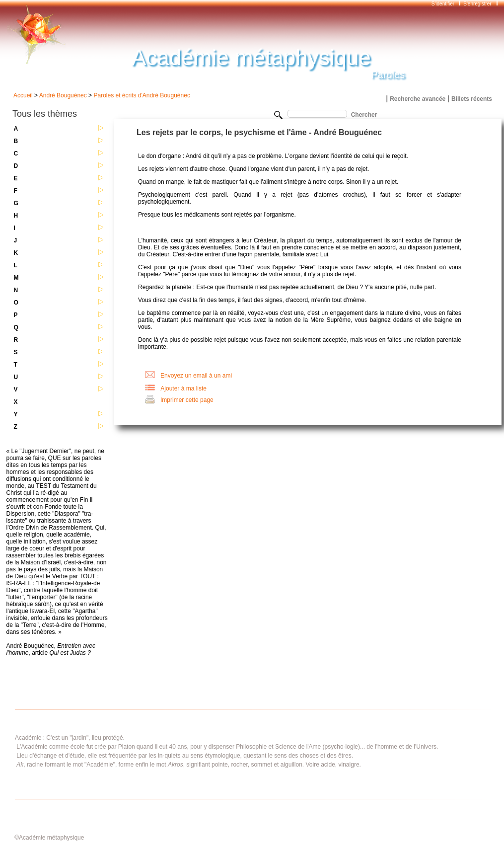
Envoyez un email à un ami (196, 376)
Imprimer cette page (187, 400)
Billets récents (472, 99)
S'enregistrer (477, 4)
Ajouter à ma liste (183, 388)
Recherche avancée (418, 99)
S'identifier (444, 4)
